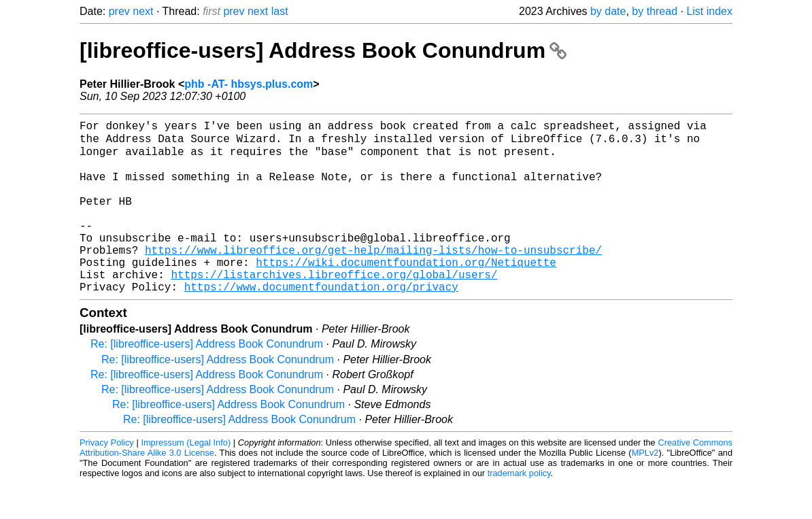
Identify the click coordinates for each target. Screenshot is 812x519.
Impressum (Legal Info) (186, 478)
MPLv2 (645, 488)
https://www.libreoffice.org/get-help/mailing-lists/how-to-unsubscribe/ (373, 277)
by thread (655, 11)
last (280, 11)
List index (709, 11)
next (143, 11)
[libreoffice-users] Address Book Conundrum (323, 50)
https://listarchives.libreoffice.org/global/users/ (334, 307)
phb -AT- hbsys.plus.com (249, 84)
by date (608, 11)
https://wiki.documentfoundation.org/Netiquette (406, 292)
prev (119, 11)
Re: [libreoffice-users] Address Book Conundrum (207, 379)
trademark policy (519, 508)
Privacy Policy (107, 478)
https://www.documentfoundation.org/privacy (321, 322)
